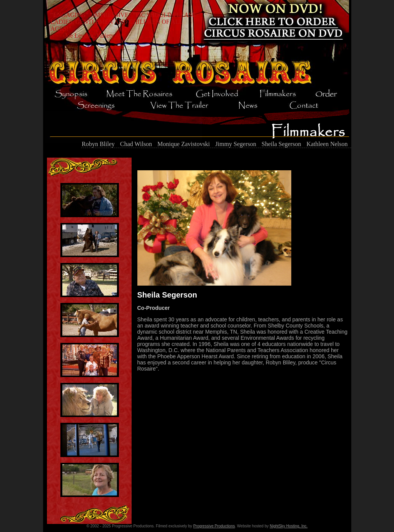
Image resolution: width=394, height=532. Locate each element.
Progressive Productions (214, 526)
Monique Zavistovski (184, 144)
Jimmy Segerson (236, 144)
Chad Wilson (136, 144)
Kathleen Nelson (327, 144)
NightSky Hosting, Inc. (289, 526)
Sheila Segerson (281, 144)
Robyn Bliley (98, 144)
